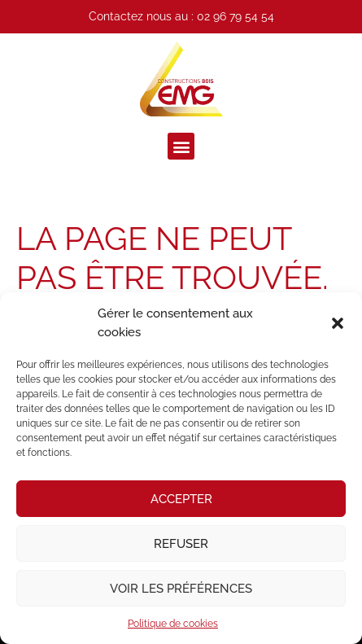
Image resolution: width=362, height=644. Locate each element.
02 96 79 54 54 (236, 16)
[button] (338, 323)
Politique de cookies (173, 624)
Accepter (181, 499)
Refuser (181, 544)
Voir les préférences (181, 589)
